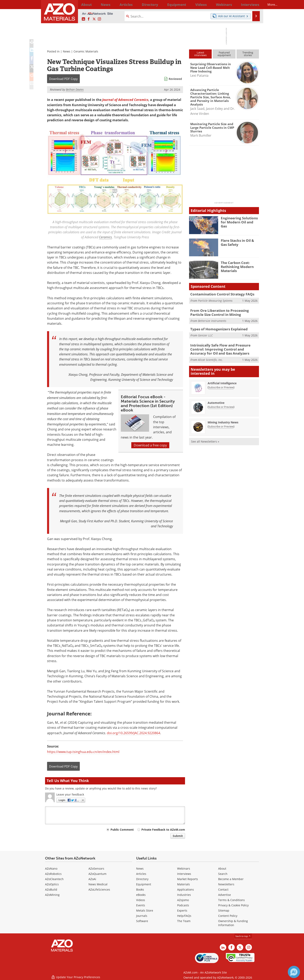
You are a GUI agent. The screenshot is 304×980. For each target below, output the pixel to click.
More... (254, 4)
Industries (184, 895)
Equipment (144, 884)
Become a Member (231, 879)
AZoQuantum (97, 874)
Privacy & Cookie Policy (233, 905)
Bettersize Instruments (212, 320)
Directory (141, 4)
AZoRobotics (53, 874)
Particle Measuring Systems (215, 300)
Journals (142, 916)
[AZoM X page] (94, 19)
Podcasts (183, 905)
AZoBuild (51, 889)
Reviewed (175, 79)
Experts (182, 910)
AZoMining (52, 895)
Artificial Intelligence (222, 381)
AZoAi (92, 879)
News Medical (98, 884)
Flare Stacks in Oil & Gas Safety (239, 242)
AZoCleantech (54, 879)
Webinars (184, 868)
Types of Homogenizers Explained (216, 328)
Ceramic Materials (86, 51)
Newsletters (226, 884)
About (222, 868)
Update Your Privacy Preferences (76, 975)
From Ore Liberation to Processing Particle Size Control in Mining (223, 312)
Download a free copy (150, 445)
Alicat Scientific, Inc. (210, 358)
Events (141, 905)
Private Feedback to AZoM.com (163, 830)
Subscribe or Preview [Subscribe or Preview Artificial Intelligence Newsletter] (221, 385)
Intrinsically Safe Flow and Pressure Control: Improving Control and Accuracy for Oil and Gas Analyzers (224, 348)
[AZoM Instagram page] (99, 19)
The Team (184, 921)
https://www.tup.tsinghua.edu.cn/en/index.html (83, 752)
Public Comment (122, 830)
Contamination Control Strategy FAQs (219, 294)
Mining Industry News (223, 420)
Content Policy (228, 916)
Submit (178, 836)
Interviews (184, 874)
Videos (141, 900)
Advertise (225, 895)
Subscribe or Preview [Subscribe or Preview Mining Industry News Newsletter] (221, 424)
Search (223, 874)
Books (140, 889)
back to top (243, 936)
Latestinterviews (200, 54)
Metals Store (145, 910)
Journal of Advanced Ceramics (125, 100)
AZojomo (183, 900)
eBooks (141, 895)
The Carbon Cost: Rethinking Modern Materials (236, 266)
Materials (184, 884)
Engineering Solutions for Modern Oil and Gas (240, 220)
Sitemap (224, 910)
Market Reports (188, 879)
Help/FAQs (184, 916)
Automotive (216, 401)
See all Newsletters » (205, 439)
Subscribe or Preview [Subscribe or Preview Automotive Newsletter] (221, 405)
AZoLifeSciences (99, 889)
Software (142, 921)
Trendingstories (248, 54)
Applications (186, 889)
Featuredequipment (224, 54)
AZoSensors (96, 868)
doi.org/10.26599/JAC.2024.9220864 (134, 733)
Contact (223, 889)
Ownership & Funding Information (233, 923)
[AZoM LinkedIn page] (83, 19)
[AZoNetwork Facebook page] (89, 19)
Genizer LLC (205, 334)
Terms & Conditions (231, 900)
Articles (141, 874)
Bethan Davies (75, 90)
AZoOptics (52, 884)
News (67, 51)
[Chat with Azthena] (294, 972)
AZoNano (51, 868)
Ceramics (105, 237)
